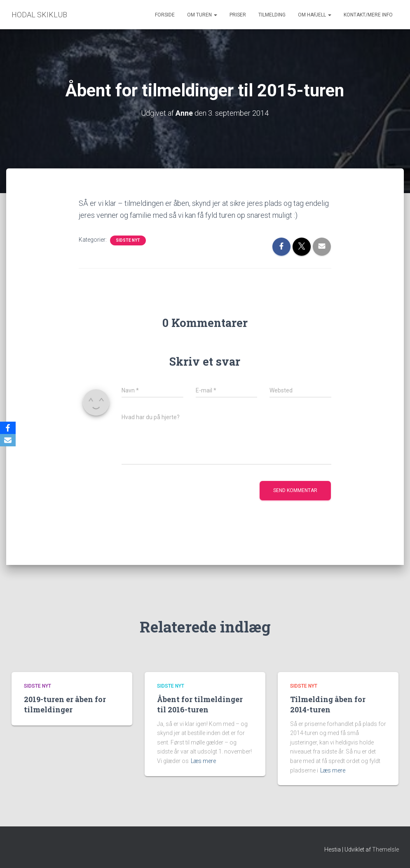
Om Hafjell (315, 15)
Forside (165, 15)
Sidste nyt (128, 240)
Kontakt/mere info (368, 15)
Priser (238, 15)
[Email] (8, 440)
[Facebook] (8, 428)
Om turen (202, 15)
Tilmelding (272, 15)
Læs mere (203, 761)
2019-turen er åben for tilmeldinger (65, 704)
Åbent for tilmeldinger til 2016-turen (200, 704)
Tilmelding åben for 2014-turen (328, 704)
